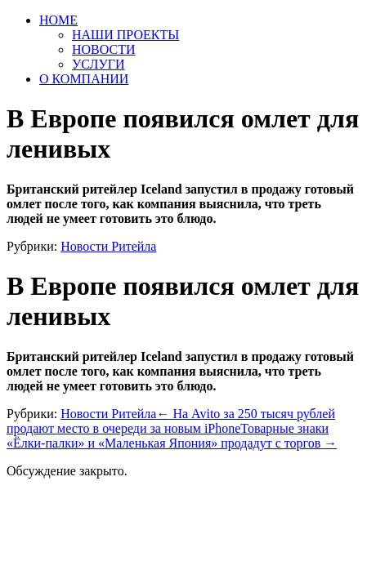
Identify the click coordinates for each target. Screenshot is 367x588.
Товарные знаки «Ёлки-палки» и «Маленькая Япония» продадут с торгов (172, 436)
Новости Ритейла (108, 246)
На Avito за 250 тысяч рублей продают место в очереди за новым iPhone (171, 421)
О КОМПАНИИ (84, 79)
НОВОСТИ (104, 49)
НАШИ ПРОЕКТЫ (125, 35)
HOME (58, 20)
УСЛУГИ (98, 64)
